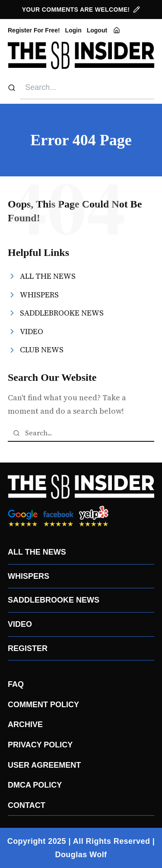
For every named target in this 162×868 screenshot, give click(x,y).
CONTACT (27, 805)
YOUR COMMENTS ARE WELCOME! (81, 10)
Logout (97, 30)
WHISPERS (29, 576)
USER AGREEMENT (44, 765)
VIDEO (20, 624)
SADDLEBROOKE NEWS (54, 600)
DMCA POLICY (35, 785)
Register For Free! (34, 30)
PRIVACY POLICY (40, 745)
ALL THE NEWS (37, 552)
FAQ (16, 684)
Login (73, 30)
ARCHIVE (25, 724)
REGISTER (28, 648)
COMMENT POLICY (43, 705)
